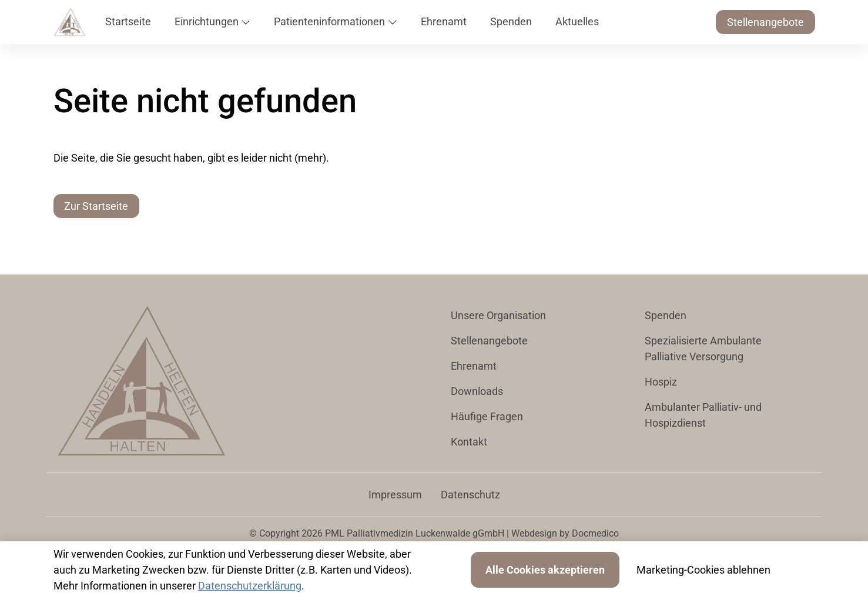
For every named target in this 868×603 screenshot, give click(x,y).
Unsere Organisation (498, 315)
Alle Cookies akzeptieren (545, 570)
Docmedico (595, 533)
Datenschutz (470, 495)
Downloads (477, 391)
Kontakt (469, 442)
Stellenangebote (765, 22)
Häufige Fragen (487, 416)
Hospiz (661, 382)
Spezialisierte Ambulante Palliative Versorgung (703, 349)
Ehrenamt (474, 366)
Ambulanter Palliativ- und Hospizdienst (703, 415)
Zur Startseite (96, 206)
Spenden (666, 315)
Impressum (395, 495)
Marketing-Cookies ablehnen (703, 570)
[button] (130, 22)
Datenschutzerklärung (250, 586)
